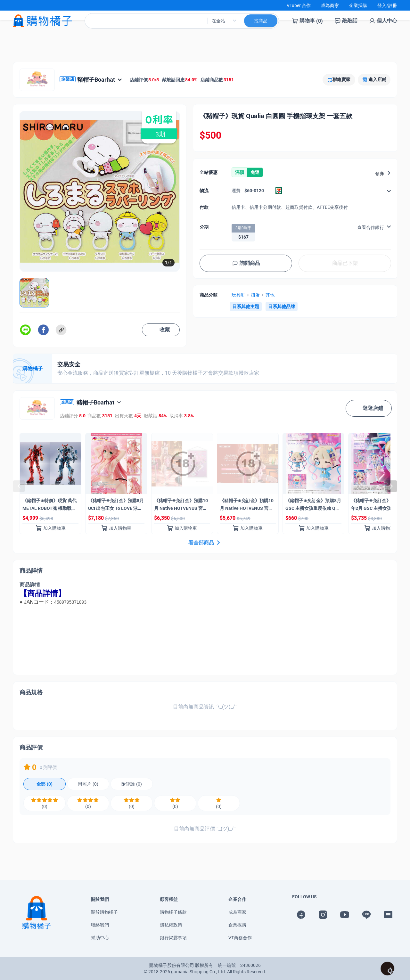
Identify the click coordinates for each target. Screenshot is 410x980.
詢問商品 (246, 263)
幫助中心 (100, 938)
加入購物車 (51, 528)
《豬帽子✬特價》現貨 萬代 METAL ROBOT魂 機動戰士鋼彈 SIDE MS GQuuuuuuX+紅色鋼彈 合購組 (50, 506)
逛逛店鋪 (369, 408)
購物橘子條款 (173, 912)
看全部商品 (205, 543)
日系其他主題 (246, 306)
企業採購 (358, 5)
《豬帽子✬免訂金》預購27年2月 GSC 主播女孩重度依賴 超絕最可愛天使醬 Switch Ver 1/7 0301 (379, 506)
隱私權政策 (171, 925)
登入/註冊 (387, 5)
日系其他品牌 (282, 306)
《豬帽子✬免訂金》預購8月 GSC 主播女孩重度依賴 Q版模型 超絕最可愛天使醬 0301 (313, 506)
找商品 (261, 26)
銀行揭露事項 (173, 938)
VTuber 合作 (299, 5)
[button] (391, 486)
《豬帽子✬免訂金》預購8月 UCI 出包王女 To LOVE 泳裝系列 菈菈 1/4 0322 (116, 506)
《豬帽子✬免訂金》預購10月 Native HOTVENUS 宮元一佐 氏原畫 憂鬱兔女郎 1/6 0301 (247, 506)
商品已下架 (345, 263)
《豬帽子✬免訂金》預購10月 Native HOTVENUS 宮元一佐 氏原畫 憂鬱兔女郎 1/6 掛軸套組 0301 (181, 506)
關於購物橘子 (104, 912)
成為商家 (330, 5)
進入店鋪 (377, 79)
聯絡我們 (100, 925)
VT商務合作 (240, 938)
